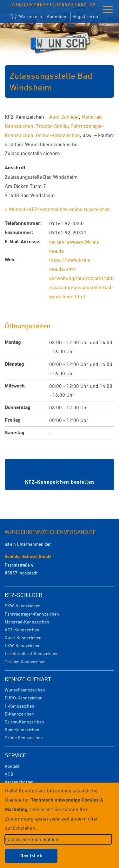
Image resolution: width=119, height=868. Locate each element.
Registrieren (85, 16)
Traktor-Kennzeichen (25, 662)
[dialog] (60, 825)
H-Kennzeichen (20, 706)
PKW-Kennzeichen (23, 606)
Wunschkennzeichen (25, 690)
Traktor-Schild (52, 126)
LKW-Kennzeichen (23, 645)
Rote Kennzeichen (22, 730)
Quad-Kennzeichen (23, 638)
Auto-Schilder (64, 117)
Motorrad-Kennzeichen (27, 622)
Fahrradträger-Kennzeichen (32, 614)
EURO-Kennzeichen (24, 698)
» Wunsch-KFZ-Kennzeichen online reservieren (57, 209)
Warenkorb (26, 17)
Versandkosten (19, 782)
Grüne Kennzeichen (24, 738)
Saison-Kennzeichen (24, 722)
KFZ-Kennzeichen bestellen (60, 482)
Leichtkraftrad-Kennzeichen (32, 653)
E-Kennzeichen (19, 714)
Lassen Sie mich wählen (32, 839)
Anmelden (57, 16)
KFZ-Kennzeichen (22, 630)
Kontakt (12, 766)
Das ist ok (31, 856)
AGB (9, 774)
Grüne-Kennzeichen (58, 135)
